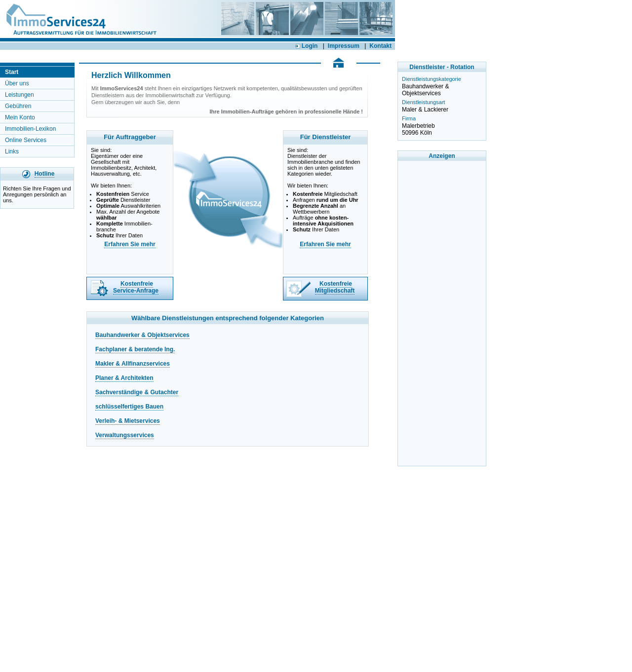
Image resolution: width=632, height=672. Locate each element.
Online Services (26, 140)
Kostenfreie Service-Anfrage (136, 287)
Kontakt (380, 46)
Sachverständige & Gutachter (137, 392)
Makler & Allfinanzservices (133, 364)
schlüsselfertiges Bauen (129, 407)
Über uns (17, 83)
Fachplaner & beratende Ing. (135, 349)
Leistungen (20, 95)
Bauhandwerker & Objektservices (142, 335)
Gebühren (18, 106)
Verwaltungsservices (125, 435)
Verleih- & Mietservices (128, 421)
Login (307, 46)
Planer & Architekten (124, 378)
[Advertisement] (442, 313)
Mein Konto (20, 117)
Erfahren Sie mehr (130, 244)
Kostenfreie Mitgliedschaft (335, 287)
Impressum (344, 46)
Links (12, 151)
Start (12, 72)
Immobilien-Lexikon (30, 129)
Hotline (45, 174)
